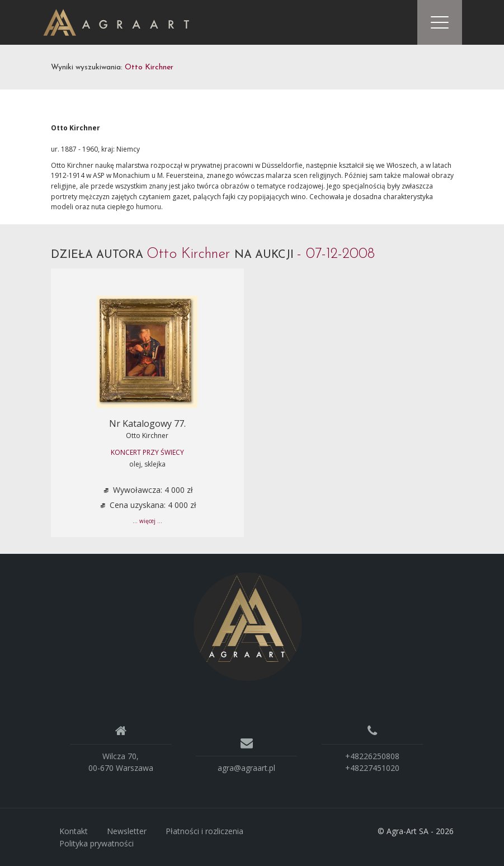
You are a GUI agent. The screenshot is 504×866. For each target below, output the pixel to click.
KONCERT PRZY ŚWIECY (147, 452)
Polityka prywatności (96, 843)
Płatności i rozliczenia (204, 831)
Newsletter (127, 831)
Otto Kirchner (147, 436)
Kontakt (74, 831)
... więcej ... (147, 521)
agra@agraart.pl (246, 768)
